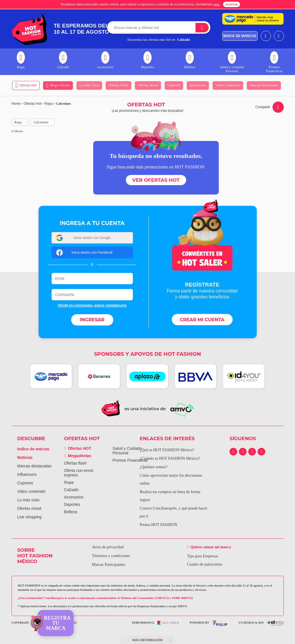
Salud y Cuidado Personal (127, 451)
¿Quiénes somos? (154, 467)
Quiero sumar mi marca (211, 547)
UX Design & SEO (261, 623)
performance (155, 623)
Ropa (69, 482)
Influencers (27, 474)
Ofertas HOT (78, 448)
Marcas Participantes (109, 565)
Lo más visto (28, 500)
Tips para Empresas (203, 556)
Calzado (71, 490)
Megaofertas (78, 456)
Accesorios (74, 497)
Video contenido (31, 491)
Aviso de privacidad (108, 547)
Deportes (72, 504)
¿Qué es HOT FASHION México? (167, 450)
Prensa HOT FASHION (158, 525)
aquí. (217, 4)
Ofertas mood (29, 508)
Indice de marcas (33, 449)
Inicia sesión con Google (83, 238)
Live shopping (29, 517)
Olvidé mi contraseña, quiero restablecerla (92, 305)
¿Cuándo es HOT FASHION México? (170, 458)
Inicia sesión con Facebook (84, 252)
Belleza (71, 512)
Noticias (25, 457)
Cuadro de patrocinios (205, 564)
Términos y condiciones (111, 556)
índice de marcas (240, 36)
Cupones (25, 483)
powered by (209, 623)
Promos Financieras (130, 460)
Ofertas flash (75, 463)
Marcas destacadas (34, 466)
